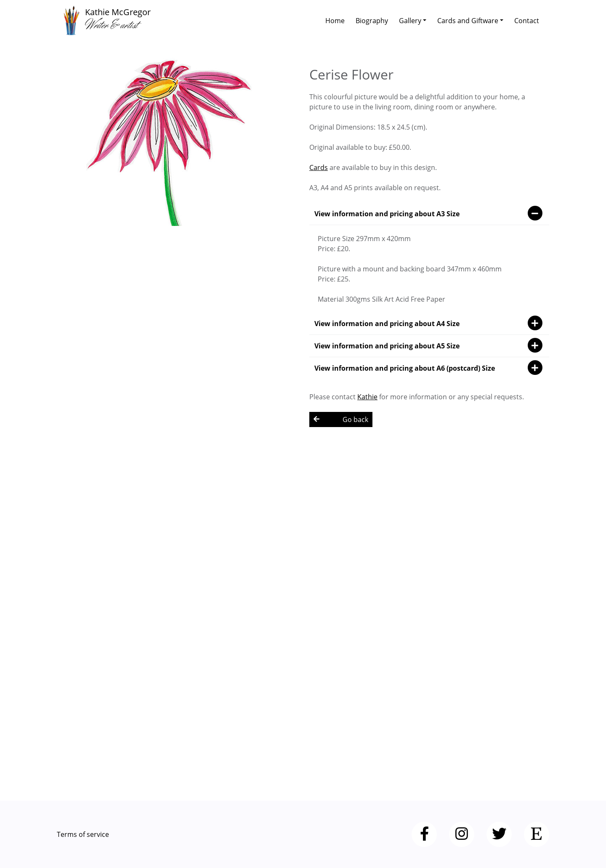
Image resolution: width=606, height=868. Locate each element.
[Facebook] (424, 834)
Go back (341, 419)
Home (335, 21)
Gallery (410, 21)
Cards (319, 167)
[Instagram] (462, 834)
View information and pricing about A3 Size (429, 214)
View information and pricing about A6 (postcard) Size (429, 368)
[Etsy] (537, 834)
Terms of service (83, 834)
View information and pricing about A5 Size (429, 346)
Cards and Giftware (468, 21)
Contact (527, 21)
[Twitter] (499, 834)
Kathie (367, 397)
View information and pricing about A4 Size (429, 324)
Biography (372, 21)
